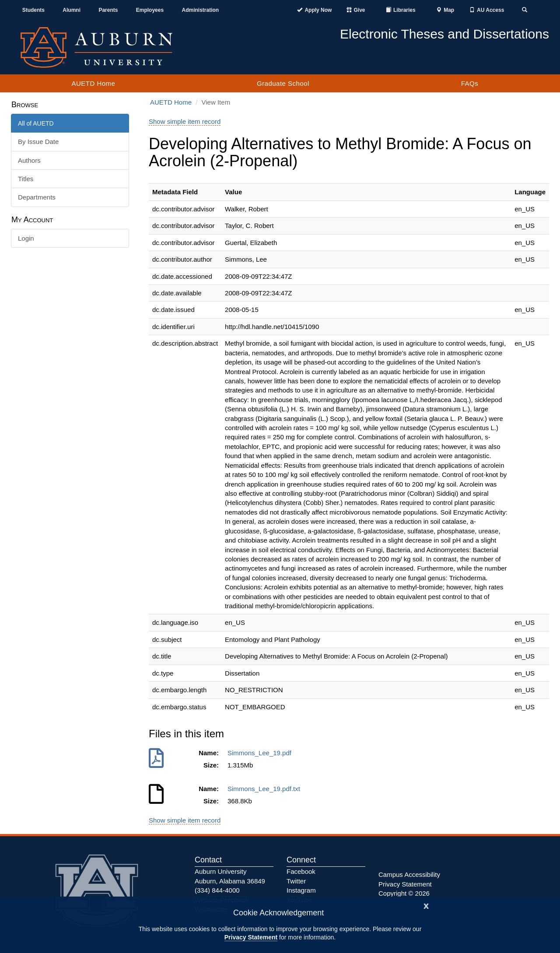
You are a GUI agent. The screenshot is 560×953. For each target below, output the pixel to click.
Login (26, 238)
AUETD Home (93, 83)
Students (33, 10)
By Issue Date (38, 142)
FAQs (470, 83)
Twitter (296, 881)
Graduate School (283, 83)
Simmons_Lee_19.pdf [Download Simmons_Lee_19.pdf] (261, 753)
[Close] (426, 905)
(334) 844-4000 (217, 890)
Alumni (72, 10)
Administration (200, 10)
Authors (29, 160)
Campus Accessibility (409, 874)
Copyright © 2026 (404, 893)
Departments (37, 197)
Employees (150, 10)
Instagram (301, 890)
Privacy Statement (251, 937)
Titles (26, 179)
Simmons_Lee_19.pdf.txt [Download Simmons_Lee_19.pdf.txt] (266, 789)
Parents (108, 10)
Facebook (301, 871)
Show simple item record (185, 121)
